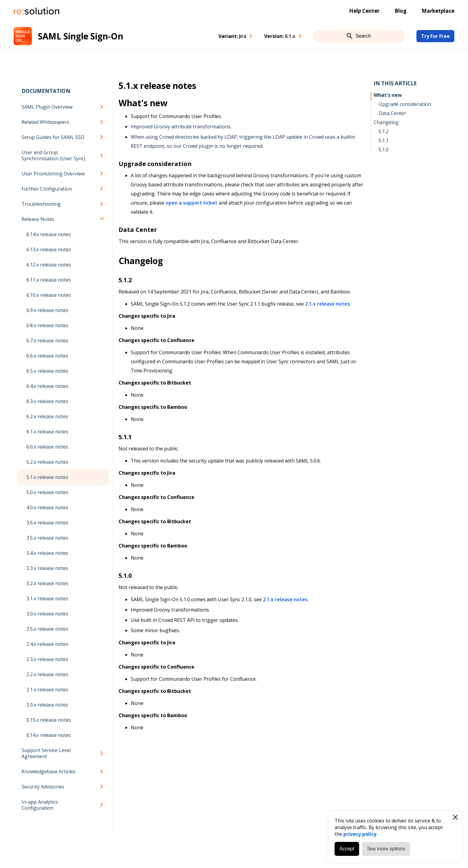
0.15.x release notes (49, 720)
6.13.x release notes (49, 249)
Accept (347, 849)
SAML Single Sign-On (81, 36)
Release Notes (38, 219)
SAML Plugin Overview (47, 107)
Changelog (386, 122)
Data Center (392, 113)
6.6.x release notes (47, 356)
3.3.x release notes (47, 568)
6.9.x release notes (47, 310)
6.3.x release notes (47, 401)
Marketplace (438, 11)
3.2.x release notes (47, 583)
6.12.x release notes (49, 265)
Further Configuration (47, 189)
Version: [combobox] (280, 36)
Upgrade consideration (405, 104)
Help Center (364, 11)
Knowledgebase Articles (49, 771)
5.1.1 (384, 141)
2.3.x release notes (47, 659)
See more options (386, 849)
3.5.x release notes (47, 538)
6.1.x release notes (47, 432)
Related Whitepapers (45, 122)
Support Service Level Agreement (46, 753)
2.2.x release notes (47, 674)
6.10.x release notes (49, 295)
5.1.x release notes (47, 477)
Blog (401, 11)
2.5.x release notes (47, 629)
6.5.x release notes (47, 371)
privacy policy (360, 834)
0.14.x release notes (49, 735)
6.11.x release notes (49, 280)
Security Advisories (43, 787)
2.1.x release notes (47, 690)
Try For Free (435, 36)
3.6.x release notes (47, 523)
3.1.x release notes (47, 598)
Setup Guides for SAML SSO (53, 137)
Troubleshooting (41, 204)
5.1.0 (384, 150)
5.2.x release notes (47, 462)
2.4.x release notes (47, 644)
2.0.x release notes (47, 705)
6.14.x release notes (49, 234)
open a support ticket (192, 203)
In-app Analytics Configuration (40, 805)
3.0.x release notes (47, 614)
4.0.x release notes (47, 507)
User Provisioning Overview (53, 174)
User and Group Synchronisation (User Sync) (53, 155)
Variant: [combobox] (232, 36)
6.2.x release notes (47, 416)
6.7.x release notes (47, 341)
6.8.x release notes (47, 325)
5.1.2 (384, 131)
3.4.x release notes (47, 553)
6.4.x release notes (47, 386)
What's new (388, 95)
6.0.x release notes (47, 447)
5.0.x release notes (47, 492)
